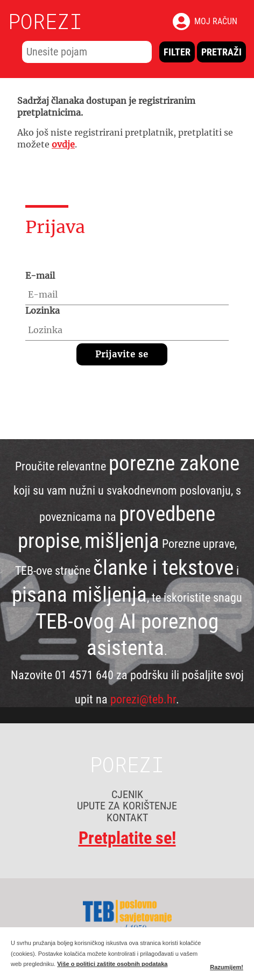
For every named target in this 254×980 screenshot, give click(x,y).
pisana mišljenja (79, 595)
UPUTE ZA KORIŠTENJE (127, 806)
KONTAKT (127, 817)
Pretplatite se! (127, 838)
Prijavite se (122, 354)
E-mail (40, 276)
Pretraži (221, 52)
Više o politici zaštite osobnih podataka (112, 964)
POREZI (45, 21)
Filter (177, 52)
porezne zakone (174, 463)
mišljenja (122, 541)
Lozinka (43, 311)
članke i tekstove (163, 568)
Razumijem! (227, 967)
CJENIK (127, 794)
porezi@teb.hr (143, 699)
